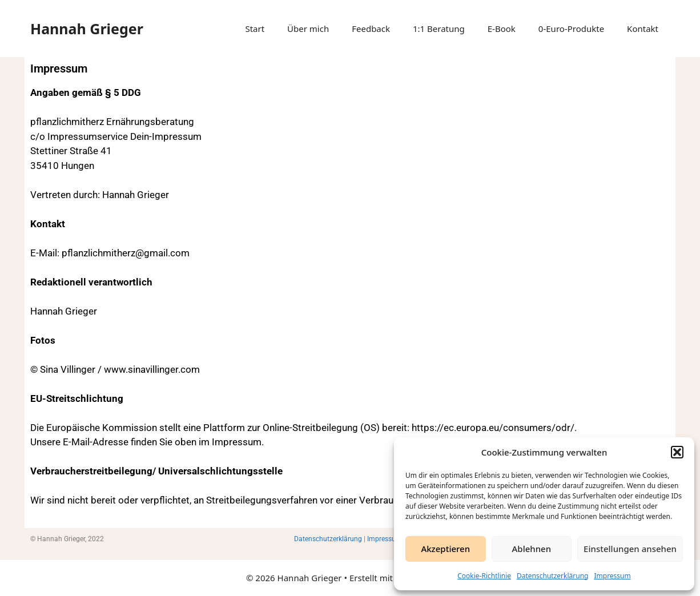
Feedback (371, 29)
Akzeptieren (445, 549)
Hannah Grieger (87, 29)
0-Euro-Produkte (571, 29)
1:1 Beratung (439, 29)
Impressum (612, 576)
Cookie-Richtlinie (484, 576)
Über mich (308, 29)
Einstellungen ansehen (630, 549)
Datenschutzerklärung (552, 576)
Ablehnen (532, 549)
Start (255, 29)
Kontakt (643, 29)
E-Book (502, 29)
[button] (677, 452)
